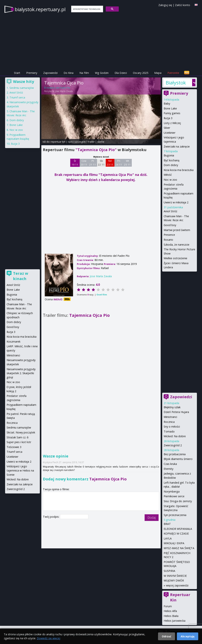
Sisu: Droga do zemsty (178, 501)
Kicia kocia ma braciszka (179, 170)
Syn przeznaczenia (175, 515)
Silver (167, 128)
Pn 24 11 (119, 163)
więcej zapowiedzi (177, 585)
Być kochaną (172, 160)
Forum (168, 606)
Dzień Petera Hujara (176, 412)
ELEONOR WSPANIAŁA (178, 529)
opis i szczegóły (77, 142)
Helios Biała (171, 616)
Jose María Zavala (64, 91)
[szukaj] (87, 9)
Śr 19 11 (75, 163)
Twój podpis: (51, 517)
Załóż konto (183, 5)
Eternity (168, 469)
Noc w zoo (170, 180)
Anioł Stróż (170, 211)
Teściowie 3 (14, 447)
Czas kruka (170, 464)
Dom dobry (171, 165)
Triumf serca (17, 97)
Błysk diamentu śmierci (178, 459)
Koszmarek (13, 342)
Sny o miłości (172, 427)
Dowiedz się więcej (49, 638)
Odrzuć (167, 636)
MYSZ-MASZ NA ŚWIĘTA (179, 548)
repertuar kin (58, 142)
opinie (101, 142)
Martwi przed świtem (177, 230)
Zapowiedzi (50, 73)
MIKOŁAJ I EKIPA (174, 543)
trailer (91, 142)
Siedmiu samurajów (22, 88)
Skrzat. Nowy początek (21, 432)
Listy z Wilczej (172, 123)
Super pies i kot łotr (19, 442)
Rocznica (169, 422)
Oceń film (102, 295)
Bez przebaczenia (175, 454)
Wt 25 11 (127, 163)
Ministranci (170, 417)
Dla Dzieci (121, 73)
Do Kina (69, 73)
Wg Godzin (102, 73)
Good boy (170, 225)
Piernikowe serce (174, 496)
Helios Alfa (170, 611)
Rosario (168, 240)
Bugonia (169, 155)
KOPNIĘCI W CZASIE (176, 534)
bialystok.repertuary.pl (40, 9)
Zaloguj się (165, 5)
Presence (169, 235)
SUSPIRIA (169, 571)
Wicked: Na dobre (175, 436)
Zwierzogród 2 (173, 445)
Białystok (176, 83)
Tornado (169, 431)
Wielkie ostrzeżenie (175, 258)
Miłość (168, 175)
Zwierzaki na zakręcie (177, 146)
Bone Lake (170, 108)
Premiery (32, 73)
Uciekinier (170, 133)
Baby (167, 103)
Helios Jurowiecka (175, 621)
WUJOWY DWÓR (174, 580)
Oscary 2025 (141, 73)
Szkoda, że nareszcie (177, 245)
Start (17, 73)
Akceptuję (188, 636)
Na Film (84, 73)
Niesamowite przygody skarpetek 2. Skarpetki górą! (21, 373)
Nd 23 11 (110, 163)
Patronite (173, 73)
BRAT (167, 524)
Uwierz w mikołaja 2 (176, 202)
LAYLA (168, 538)
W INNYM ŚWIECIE (175, 576)
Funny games (172, 113)
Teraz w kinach (21, 276)
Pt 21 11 (93, 163)
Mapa (158, 73)
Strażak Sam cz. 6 (17, 437)
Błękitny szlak (172, 407)
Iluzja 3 (168, 118)
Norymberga (172, 491)
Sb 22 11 (101, 163)
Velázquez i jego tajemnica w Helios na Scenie (20, 470)
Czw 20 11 (84, 163)
